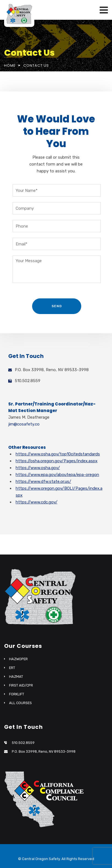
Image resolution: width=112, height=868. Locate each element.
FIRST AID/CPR (21, 685)
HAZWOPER (18, 659)
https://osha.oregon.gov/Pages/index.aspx (57, 461)
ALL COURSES (20, 703)
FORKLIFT (17, 694)
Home (10, 65)
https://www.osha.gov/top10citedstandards (58, 454)
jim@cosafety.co (24, 424)
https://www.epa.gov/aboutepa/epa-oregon (57, 475)
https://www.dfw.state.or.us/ (43, 481)
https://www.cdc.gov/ (37, 502)
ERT (12, 668)
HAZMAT (16, 677)
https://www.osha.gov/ (38, 468)
